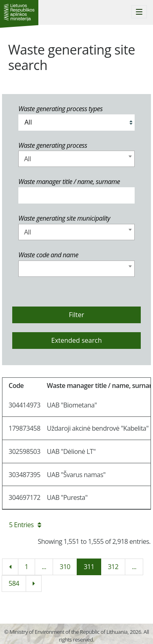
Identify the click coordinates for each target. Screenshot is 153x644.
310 (65, 567)
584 (14, 583)
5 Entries (25, 525)
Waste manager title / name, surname (69, 182)
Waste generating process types (60, 109)
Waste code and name (48, 255)
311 (89, 567)
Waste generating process (53, 145)
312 (113, 567)
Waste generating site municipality (64, 218)
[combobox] (76, 159)
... (44, 567)
